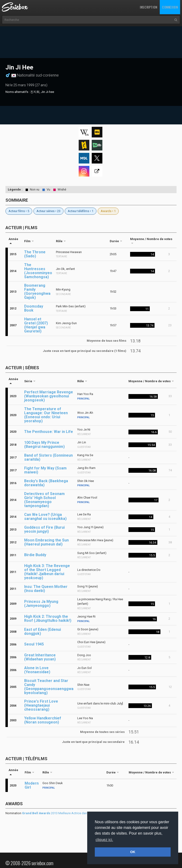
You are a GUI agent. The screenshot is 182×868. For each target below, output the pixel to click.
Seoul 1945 (34, 644)
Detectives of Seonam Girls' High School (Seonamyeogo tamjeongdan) (44, 500)
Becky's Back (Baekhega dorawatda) (46, 483)
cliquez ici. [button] (104, 840)
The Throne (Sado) (35, 254)
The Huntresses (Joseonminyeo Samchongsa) (38, 271)
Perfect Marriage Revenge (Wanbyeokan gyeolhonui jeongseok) (49, 396)
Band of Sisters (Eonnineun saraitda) (48, 457)
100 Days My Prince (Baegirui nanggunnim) (44, 445)
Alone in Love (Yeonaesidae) (37, 670)
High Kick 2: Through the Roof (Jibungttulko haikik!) (48, 618)
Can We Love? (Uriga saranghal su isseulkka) (45, 517)
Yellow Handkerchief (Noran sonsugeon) (43, 720)
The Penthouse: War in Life (49, 432)
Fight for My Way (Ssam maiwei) (45, 470)
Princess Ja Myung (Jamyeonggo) (41, 604)
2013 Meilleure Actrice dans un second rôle (66, 813)
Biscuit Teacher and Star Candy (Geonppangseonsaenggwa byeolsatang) (49, 687)
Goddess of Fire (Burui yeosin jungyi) (44, 529)
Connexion (170, 7)
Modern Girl (32, 785)
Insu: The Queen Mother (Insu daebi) (46, 589)
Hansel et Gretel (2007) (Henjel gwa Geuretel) (36, 325)
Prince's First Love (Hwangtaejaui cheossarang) (41, 705)
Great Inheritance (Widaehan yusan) (40, 657)
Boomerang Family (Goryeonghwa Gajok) (37, 291)
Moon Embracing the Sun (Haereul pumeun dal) (46, 542)
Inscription (149, 7)
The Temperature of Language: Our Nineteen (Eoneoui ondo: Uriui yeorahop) (46, 415)
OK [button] (133, 852)
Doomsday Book (34, 308)
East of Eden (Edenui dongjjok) (43, 632)
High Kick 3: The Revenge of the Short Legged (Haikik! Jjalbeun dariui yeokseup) (47, 572)
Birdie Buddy (35, 555)
